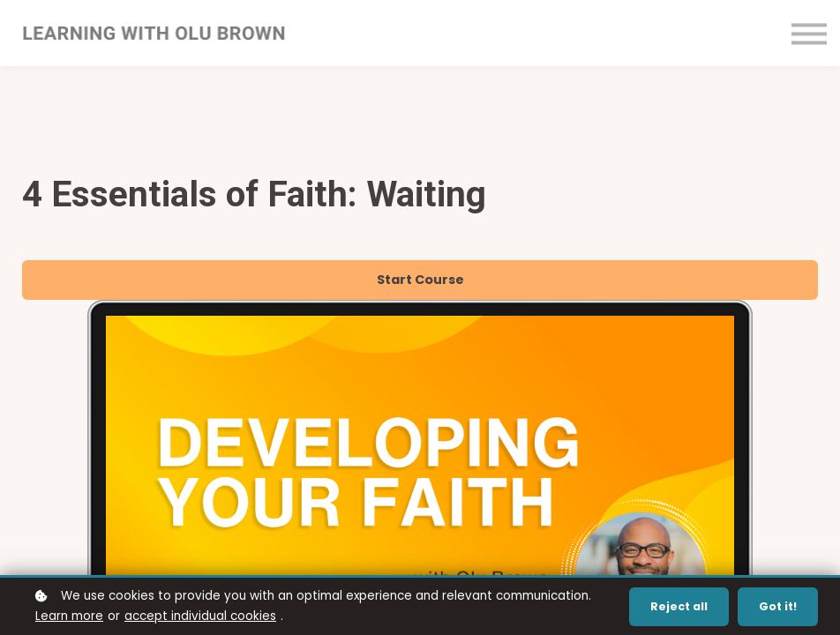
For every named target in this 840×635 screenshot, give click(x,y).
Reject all (679, 606)
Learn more (69, 616)
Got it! (778, 606)
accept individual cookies (200, 616)
